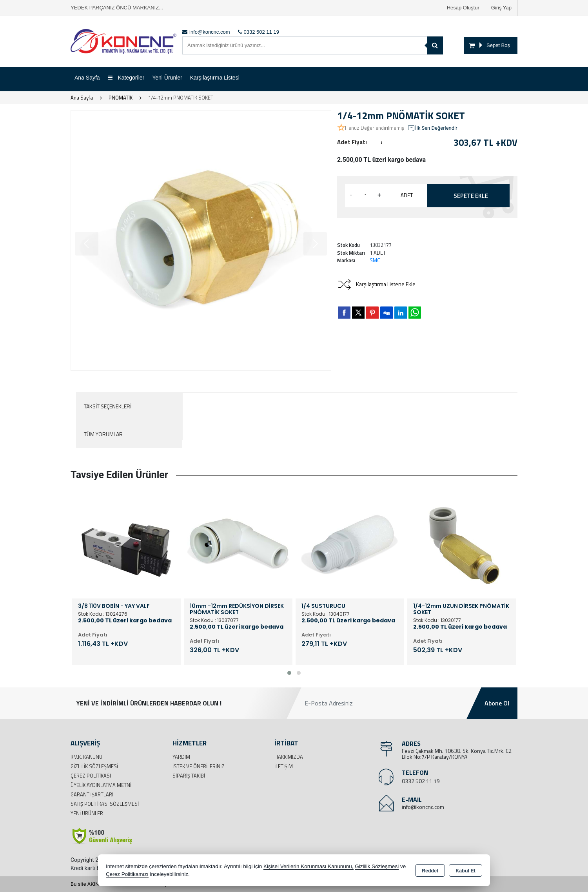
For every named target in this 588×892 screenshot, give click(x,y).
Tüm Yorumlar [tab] (103, 434)
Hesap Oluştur (463, 8)
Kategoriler (126, 78)
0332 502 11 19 (421, 781)
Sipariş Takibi (189, 776)
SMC (375, 260)
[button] (289, 673)
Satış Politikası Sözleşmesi (105, 804)
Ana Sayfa (87, 78)
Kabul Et (465, 871)
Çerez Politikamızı (127, 874)
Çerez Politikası (91, 776)
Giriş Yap (501, 8)
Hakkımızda (289, 757)
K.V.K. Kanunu (86, 757)
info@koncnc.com (423, 807)
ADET (407, 195)
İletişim (284, 766)
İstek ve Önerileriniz (199, 766)
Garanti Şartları (92, 794)
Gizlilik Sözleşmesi (94, 766)
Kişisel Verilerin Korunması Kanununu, (309, 866)
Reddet (430, 871)
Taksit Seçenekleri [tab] (108, 406)
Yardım (181, 757)
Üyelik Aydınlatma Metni (101, 785)
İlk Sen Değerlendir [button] (432, 128)
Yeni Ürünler (87, 813)
